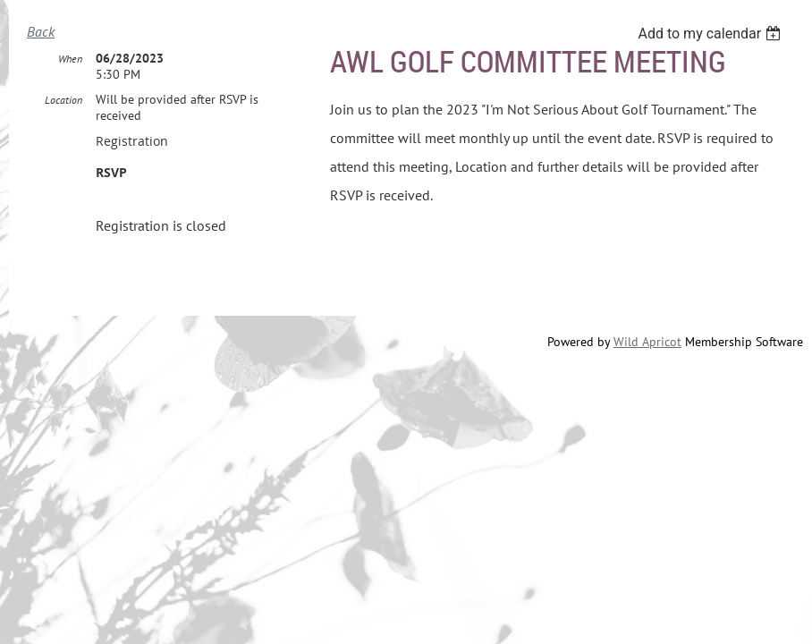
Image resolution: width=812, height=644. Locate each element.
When (70, 59)
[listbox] (711, 34)
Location (63, 101)
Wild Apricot (647, 343)
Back (41, 31)
